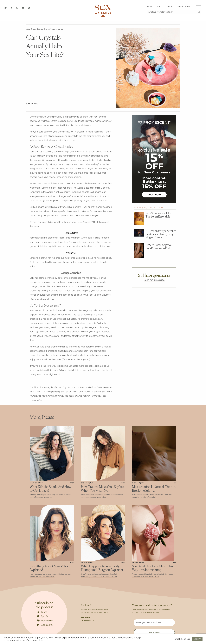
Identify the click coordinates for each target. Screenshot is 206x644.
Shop (170, 7)
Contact (172, 633)
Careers (106, 633)
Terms (149, 633)
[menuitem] (148, 7)
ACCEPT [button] (197, 639)
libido (109, 258)
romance (75, 238)
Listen (148, 7)
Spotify (43, 616)
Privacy (128, 633)
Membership (184, 7)
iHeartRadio (45, 621)
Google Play (45, 625)
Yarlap (40, 336)
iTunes (42, 612)
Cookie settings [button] (182, 639)
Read (159, 7)
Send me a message (154, 280)
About (84, 633)
